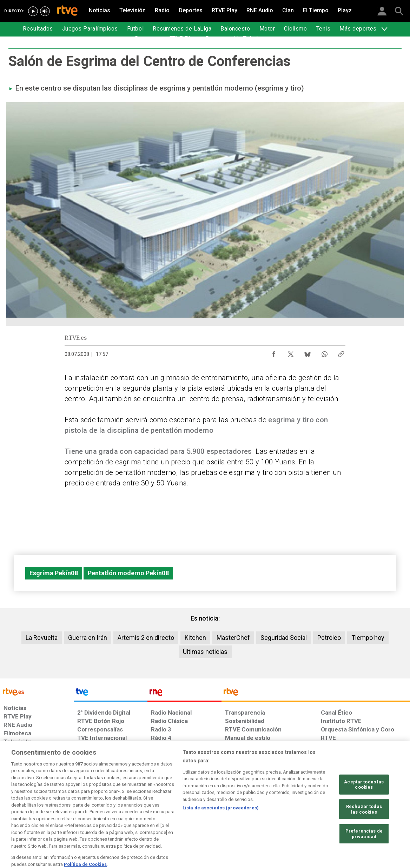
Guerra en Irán (88, 638)
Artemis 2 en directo (146, 638)
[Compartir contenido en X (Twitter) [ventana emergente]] (291, 352)
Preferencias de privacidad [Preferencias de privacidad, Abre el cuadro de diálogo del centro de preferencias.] (364, 855)
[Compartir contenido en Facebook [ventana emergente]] (274, 352)
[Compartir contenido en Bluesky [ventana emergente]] (307, 352)
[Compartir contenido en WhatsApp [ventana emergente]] (324, 352)
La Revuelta (42, 638)
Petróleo (329, 638)
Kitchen (195, 638)
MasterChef (233, 638)
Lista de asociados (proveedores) (221, 829)
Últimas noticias (205, 652)
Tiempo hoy (368, 638)
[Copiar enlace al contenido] (341, 352)
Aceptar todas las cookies (364, 806)
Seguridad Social (284, 638)
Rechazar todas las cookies (364, 830)
